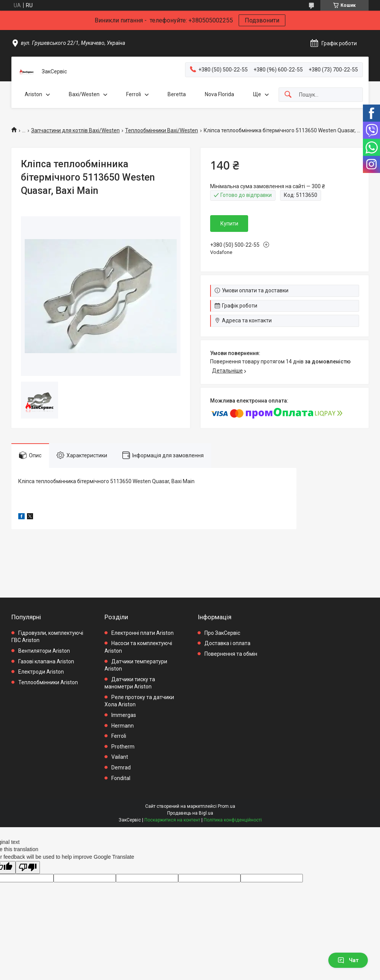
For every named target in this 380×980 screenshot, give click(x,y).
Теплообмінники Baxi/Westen (161, 130)
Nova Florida (219, 94)
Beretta (177, 94)
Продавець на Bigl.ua (190, 813)
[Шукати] (288, 95)
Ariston (33, 94)
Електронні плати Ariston (142, 633)
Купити (229, 224)
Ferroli (134, 94)
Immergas (124, 715)
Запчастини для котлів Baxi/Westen (75, 130)
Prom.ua (226, 806)
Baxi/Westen (84, 94)
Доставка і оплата (227, 643)
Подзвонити (262, 20)
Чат (348, 960)
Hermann (123, 726)
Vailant (120, 757)
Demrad (121, 768)
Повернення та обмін (231, 654)
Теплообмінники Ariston (48, 682)
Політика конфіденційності (233, 820)
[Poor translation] (28, 868)
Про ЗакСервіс (222, 633)
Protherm (123, 747)
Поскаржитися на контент (172, 820)
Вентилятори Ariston (44, 651)
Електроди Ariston (41, 672)
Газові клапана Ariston (46, 661)
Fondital (121, 778)
